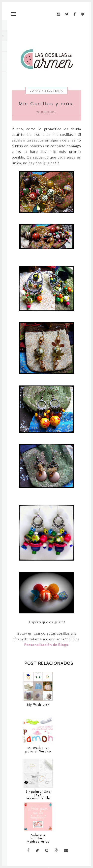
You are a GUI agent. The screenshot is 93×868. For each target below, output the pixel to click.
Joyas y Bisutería (46, 91)
